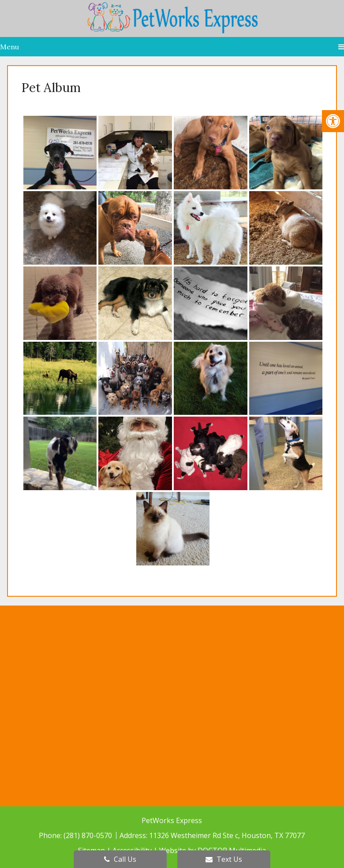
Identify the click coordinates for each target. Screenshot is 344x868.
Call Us (120, 859)
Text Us (224, 859)
